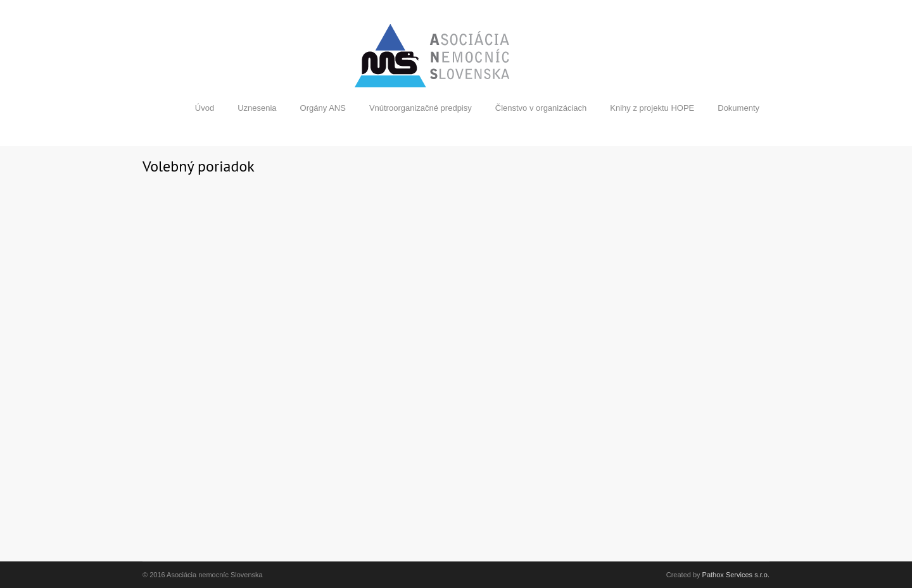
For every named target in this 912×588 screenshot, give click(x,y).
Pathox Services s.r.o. (736, 575)
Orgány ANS (323, 108)
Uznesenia (257, 108)
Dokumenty (738, 108)
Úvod (205, 108)
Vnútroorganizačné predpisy (421, 108)
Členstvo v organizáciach (541, 108)
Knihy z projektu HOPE (652, 108)
